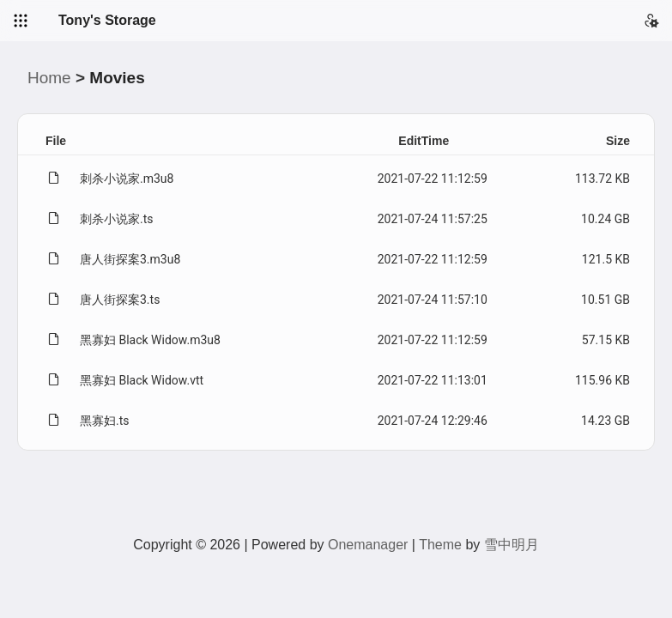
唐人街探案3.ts (120, 300)
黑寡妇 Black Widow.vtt (142, 380)
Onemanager (368, 545)
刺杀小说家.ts (117, 219)
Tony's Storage (107, 20)
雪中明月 (512, 545)
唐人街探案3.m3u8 (130, 259)
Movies (117, 78)
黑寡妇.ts (105, 421)
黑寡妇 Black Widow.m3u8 (150, 340)
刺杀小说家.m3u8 (127, 179)
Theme (440, 545)
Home (49, 78)
